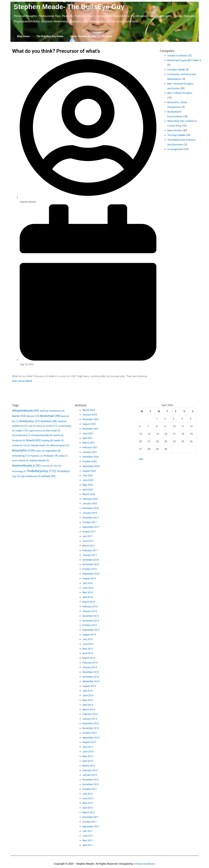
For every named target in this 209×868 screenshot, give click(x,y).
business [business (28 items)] (49, 421)
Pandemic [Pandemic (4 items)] (37, 456)
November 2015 (91, 621)
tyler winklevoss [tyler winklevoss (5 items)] (31, 476)
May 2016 (88, 592)
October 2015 (90, 625)
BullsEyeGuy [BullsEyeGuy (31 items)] (30, 421)
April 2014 (88, 705)
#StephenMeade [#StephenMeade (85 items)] (26, 411)
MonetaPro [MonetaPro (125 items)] (23, 450)
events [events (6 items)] (58, 435)
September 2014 (91, 681)
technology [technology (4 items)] (19, 471)
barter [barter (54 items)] (19, 416)
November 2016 (91, 564)
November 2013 (91, 728)
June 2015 (88, 644)
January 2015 (90, 667)
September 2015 (91, 630)
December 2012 (91, 780)
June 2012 (88, 798)
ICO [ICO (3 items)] (27, 445)
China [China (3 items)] (41, 426)
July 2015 (88, 639)
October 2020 (90, 461)
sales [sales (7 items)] (63, 456)
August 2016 (89, 578)
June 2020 (88, 480)
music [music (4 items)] (40, 451)
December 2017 (91, 518)
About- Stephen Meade (83, 36)
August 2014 (89, 686)
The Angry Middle (177, 140)
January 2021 (90, 452)
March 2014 (89, 710)
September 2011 (91, 826)
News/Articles (175, 135)
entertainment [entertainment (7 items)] (21, 435)
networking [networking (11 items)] (21, 456)
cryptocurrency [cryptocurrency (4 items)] (37, 431)
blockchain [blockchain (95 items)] (50, 416)
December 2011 (91, 817)
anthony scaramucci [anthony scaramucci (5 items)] (52, 411)
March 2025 (89, 410)
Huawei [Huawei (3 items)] (17, 445)
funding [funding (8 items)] (47, 440)
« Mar (141, 459)
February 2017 (90, 550)
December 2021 (91, 429)
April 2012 (88, 808)
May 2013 (88, 756)
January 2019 (90, 513)
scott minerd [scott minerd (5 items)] (20, 460)
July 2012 (88, 794)
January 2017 (90, 555)
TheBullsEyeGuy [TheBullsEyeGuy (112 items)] (41, 471)
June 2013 (88, 752)
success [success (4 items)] (47, 466)
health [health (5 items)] (59, 440)
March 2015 (89, 658)
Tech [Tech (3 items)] (57, 466)
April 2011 (88, 845)
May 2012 (88, 803)
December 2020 (91, 457)
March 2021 (89, 443)
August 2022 (89, 424)
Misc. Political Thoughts (181, 93)
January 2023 (90, 415)
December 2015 (91, 616)
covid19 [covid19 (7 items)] (51, 426)
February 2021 (90, 447)
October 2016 (90, 569)
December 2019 (91, 508)
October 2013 (90, 733)
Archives (107, 36)
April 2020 (88, 490)
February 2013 (90, 770)
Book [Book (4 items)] (65, 416)
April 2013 (88, 761)
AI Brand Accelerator (144, 864)
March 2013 (89, 766)
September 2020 (91, 466)
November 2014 (91, 677)
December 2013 (91, 723)
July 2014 (88, 691)
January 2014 (90, 719)
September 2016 (91, 574)
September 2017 (91, 527)
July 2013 (88, 747)
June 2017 (88, 541)
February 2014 (90, 714)
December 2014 (91, 672)
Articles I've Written (178, 56)
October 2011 (90, 822)
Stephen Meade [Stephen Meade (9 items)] (39, 460)
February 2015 (90, 663)
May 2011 (88, 840)
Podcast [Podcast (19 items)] (51, 456)
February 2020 (90, 499)
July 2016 (88, 583)
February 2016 (90, 607)
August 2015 (89, 635)
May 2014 (88, 700)
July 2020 (88, 475)
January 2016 (90, 611)
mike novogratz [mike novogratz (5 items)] (60, 445)
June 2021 (88, 433)
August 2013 (89, 742)
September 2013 (91, 738)
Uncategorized (175, 158)
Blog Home (23, 36)
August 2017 (89, 532)
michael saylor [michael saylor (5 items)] (40, 445)
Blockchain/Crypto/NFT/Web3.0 (185, 60)
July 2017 (88, 536)
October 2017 (90, 522)
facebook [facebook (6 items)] (19, 440)
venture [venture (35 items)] (48, 476)
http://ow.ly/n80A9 (22, 381)
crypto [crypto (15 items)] (22, 431)
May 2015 (88, 649)
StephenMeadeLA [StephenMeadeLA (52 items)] (26, 466)
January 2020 (90, 503)
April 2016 (88, 597)
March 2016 (89, 602)
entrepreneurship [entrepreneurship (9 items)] (42, 435)
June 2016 (88, 588)
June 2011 (88, 836)
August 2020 (89, 471)
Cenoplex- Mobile (177, 70)
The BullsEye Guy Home (50, 36)
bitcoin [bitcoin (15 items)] (33, 416)
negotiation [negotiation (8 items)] (53, 451)
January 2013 (90, 775)
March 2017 (89, 546)
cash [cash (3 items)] (32, 426)
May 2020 (88, 485)
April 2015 (88, 653)
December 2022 (91, 419)
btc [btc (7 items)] (16, 421)
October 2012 (90, 789)
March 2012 (89, 812)
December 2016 (91, 560)
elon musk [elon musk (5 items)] (53, 431)
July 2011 (88, 831)
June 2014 (88, 695)
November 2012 (91, 784)
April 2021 (88, 438)
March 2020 (89, 494)
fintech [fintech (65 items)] (33, 440)
